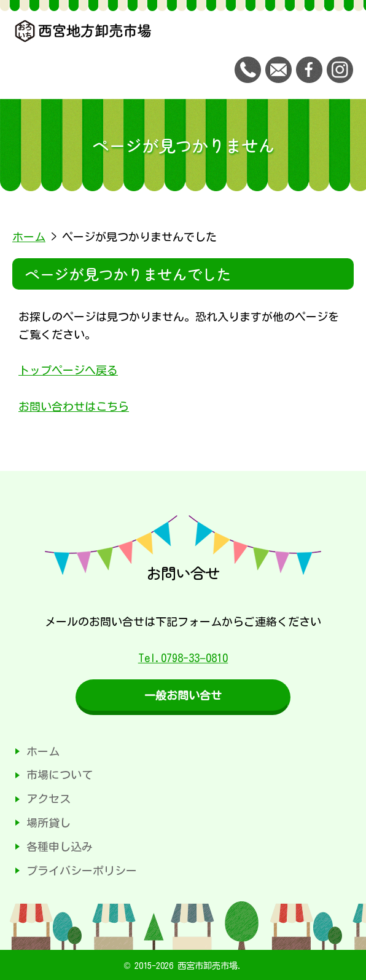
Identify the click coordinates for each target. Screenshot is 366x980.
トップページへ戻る (68, 370)
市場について (60, 775)
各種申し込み (60, 847)
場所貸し (49, 823)
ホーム (29, 237)
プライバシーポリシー (82, 871)
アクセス (49, 799)
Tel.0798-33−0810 (183, 658)
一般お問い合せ (183, 695)
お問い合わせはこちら (74, 406)
